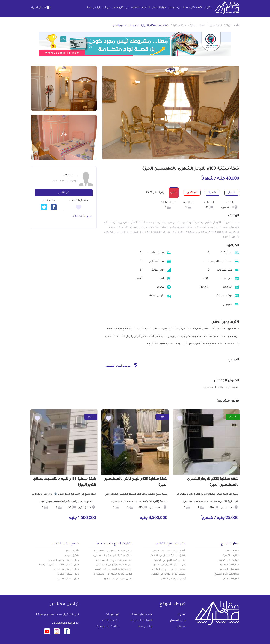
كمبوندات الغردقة (229, 569)
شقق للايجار (72, 556)
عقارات (208, 8)
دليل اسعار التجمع (68, 579)
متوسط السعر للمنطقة (121, 365)
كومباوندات (174, 8)
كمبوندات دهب (231, 579)
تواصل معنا (93, 8)
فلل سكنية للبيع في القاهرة (170, 560)
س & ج (106, 8)
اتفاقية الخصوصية (108, 627)
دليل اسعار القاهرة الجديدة (64, 560)
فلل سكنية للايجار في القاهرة (169, 565)
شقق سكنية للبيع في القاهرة (169, 551)
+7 (64, 135)
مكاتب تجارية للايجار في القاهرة (168, 574)
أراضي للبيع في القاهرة (173, 579)
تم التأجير (64, 193)
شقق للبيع (72, 551)
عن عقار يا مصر (121, 8)
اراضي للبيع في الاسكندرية (117, 579)
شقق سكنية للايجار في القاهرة (168, 556)
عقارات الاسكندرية (229, 560)
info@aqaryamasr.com (48, 615)
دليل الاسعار (159, 8)
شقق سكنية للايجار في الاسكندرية (113, 556)
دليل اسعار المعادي (68, 574)
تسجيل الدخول (41, 7)
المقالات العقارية (141, 8)
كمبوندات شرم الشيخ (227, 574)
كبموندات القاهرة (230, 565)
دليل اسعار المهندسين (66, 569)
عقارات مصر (232, 551)
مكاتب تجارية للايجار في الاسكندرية (113, 574)
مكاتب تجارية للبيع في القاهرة (169, 569)
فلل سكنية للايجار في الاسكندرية (114, 565)
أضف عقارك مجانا (192, 8)
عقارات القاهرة (231, 556)
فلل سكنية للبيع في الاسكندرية (114, 560)
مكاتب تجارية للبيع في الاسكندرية (113, 569)
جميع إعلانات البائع (83, 216)
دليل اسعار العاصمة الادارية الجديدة (59, 565)
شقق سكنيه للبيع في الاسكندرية (113, 551)
